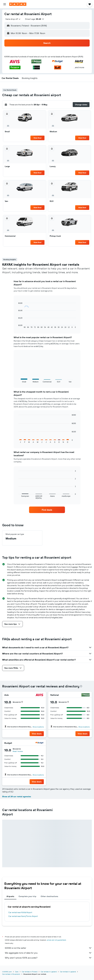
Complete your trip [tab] (27, 896)
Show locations (38, 727)
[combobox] (13, 19)
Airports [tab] (10, 896)
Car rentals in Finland (30, 972)
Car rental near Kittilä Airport (20, 912)
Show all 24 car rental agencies (17, 797)
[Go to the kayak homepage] (18, 4)
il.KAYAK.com (7, 972)
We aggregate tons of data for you (48, 953)
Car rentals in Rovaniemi (11, 974)
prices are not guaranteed (56, 940)
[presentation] (81, 686)
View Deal (37, 138)
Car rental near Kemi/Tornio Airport (23, 916)
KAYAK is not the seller (48, 948)
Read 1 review (18, 751)
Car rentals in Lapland (49, 972)
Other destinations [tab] (49, 896)
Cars (17, 972)
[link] (47, 510)
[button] (5, 4)
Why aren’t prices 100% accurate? (48, 958)
